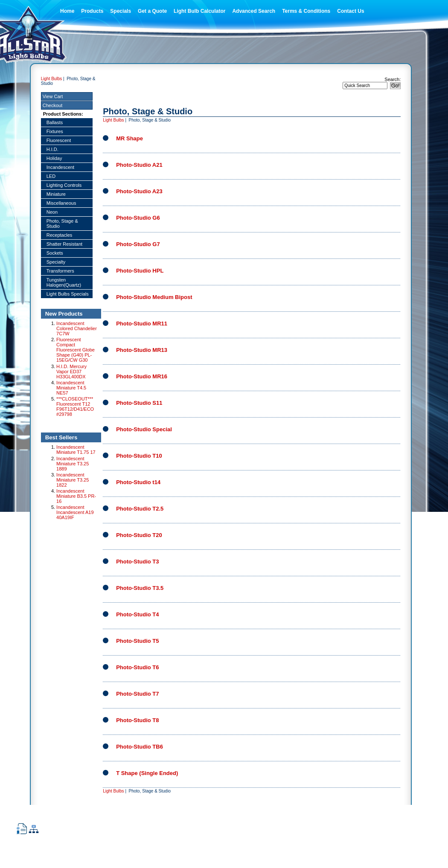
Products (92, 11)
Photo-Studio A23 (139, 191)
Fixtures (55, 131)
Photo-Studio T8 (137, 720)
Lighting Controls (64, 185)
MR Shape (129, 138)
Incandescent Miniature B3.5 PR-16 (76, 496)
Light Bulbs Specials (68, 294)
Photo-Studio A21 (139, 165)
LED (51, 176)
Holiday (54, 158)
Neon (52, 212)
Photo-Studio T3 (137, 562)
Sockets (55, 253)
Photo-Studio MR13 (142, 350)
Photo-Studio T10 (139, 456)
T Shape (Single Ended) (147, 773)
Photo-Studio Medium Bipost (154, 297)
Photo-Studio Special (144, 429)
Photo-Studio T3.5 (140, 588)
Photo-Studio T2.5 (140, 509)
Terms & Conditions (306, 11)
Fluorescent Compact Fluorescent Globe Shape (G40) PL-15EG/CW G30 (76, 350)
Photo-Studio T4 (137, 614)
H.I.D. (52, 149)
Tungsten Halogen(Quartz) (64, 282)
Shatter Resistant (64, 244)
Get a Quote (152, 11)
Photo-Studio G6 (138, 218)
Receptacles (60, 235)
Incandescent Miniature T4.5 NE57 (71, 388)
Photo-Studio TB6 (140, 747)
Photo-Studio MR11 (142, 324)
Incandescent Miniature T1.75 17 (76, 450)
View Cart (53, 96)
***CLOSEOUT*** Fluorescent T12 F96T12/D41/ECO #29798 (75, 406)
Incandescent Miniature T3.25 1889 (73, 464)
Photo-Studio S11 (139, 403)
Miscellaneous (61, 203)
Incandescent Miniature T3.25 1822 (73, 480)
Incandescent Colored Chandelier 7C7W (77, 328)
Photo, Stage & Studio (62, 224)
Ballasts (55, 122)
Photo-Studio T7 (137, 694)
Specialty (56, 262)
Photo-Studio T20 (139, 535)
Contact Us (351, 11)
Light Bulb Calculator (199, 11)
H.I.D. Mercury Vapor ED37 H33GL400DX (71, 372)
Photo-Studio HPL (140, 271)
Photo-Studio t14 (138, 482)
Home (67, 11)
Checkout (52, 105)
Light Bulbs (51, 79)
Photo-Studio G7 (138, 244)
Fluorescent (59, 140)
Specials (121, 11)
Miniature (56, 194)
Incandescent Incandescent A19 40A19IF (75, 512)
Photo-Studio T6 (137, 667)
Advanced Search (254, 11)
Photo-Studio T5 (137, 641)
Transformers (60, 271)
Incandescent (60, 167)
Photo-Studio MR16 (142, 376)
